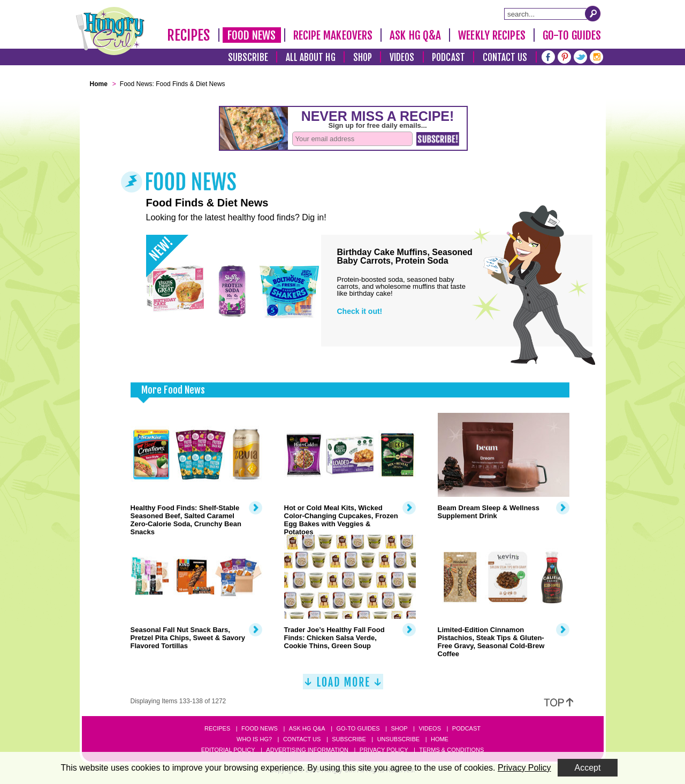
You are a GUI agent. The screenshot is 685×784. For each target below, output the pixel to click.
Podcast (448, 57)
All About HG (311, 57)
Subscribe (248, 57)
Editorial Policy (228, 750)
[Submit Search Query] (593, 13)
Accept (588, 768)
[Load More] (343, 686)
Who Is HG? (254, 739)
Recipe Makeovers (333, 35)
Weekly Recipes (492, 35)
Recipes (189, 35)
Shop (363, 57)
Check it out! (360, 311)
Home (440, 739)
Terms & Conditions (451, 750)
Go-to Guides (358, 728)
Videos (402, 57)
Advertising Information (307, 750)
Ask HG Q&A (415, 35)
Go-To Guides (572, 35)
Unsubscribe (398, 739)
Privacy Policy (384, 750)
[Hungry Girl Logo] (110, 31)
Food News (252, 35)
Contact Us (505, 57)
